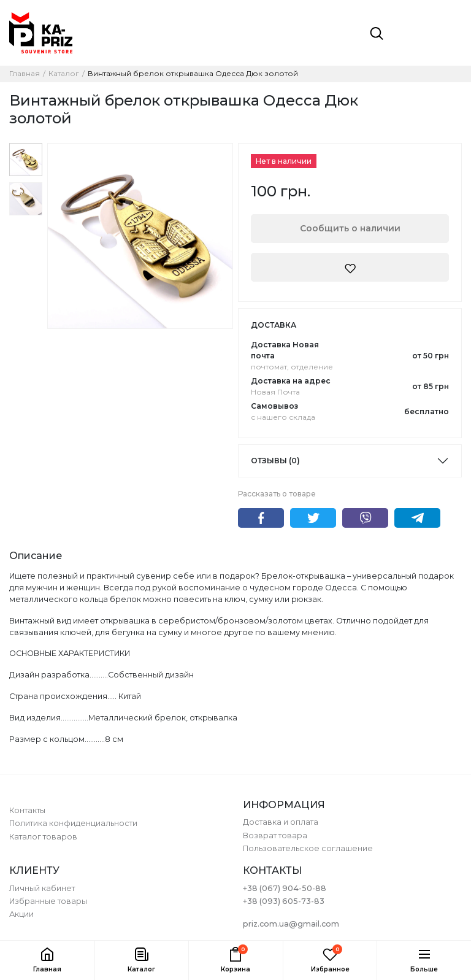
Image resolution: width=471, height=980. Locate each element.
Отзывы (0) (275, 461)
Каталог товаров (43, 837)
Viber (365, 518)
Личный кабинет (42, 888)
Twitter (313, 518)
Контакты (27, 810)
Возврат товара (275, 835)
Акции (21, 914)
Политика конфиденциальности (73, 823)
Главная (25, 74)
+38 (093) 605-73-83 (284, 901)
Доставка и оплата (281, 822)
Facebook (261, 518)
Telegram (417, 518)
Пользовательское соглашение (308, 848)
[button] (142, 960)
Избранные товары (48, 901)
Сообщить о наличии (350, 228)
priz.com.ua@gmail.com (291, 924)
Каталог (64, 74)
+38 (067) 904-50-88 (285, 888)
